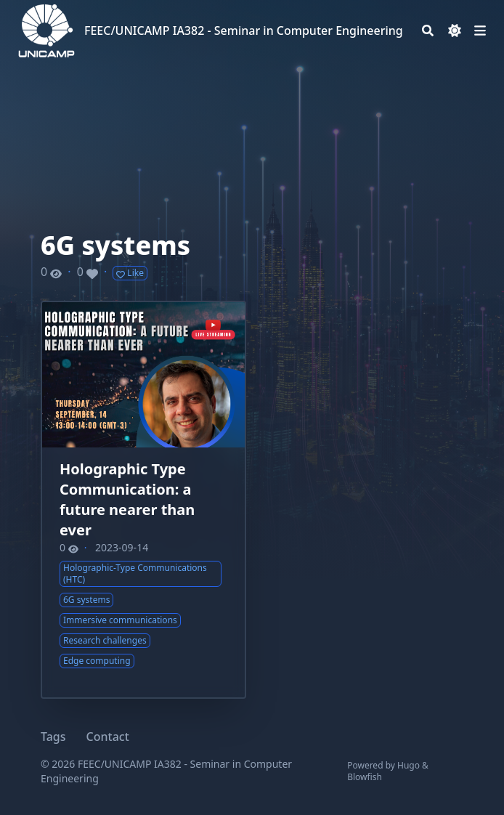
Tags (53, 737)
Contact (108, 737)
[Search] (428, 31)
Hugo (409, 765)
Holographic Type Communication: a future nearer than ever (127, 499)
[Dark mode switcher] (455, 31)
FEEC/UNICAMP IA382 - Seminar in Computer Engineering (244, 31)
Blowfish (365, 777)
